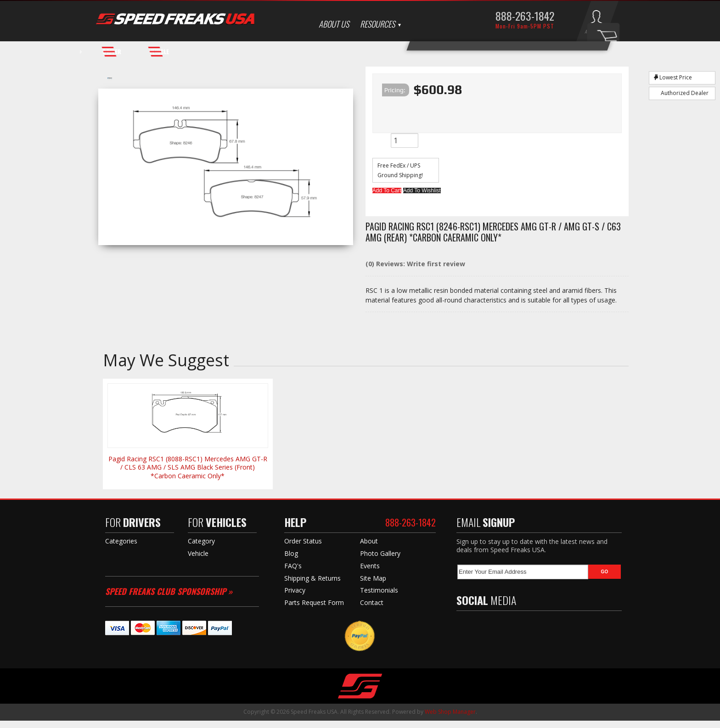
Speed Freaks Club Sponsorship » (169, 599)
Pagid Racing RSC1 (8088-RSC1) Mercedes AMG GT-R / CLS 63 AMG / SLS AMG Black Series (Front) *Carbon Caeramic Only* (188, 474)
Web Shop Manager (450, 719)
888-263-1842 (525, 16)
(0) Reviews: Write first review (415, 271)
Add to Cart (396, 193)
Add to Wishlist (450, 193)
